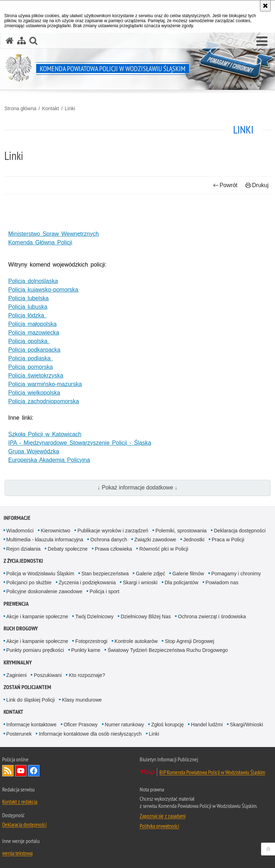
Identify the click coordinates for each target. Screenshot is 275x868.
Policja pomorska (30, 367)
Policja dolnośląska (33, 281)
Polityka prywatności (159, 826)
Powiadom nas (222, 582)
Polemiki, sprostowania (181, 531)
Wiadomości (20, 531)
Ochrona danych (109, 540)
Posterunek (19, 734)
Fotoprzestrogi (91, 641)
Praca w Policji (228, 540)
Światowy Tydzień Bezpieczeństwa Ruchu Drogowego (168, 650)
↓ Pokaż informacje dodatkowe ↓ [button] (137, 487)
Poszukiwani (48, 675)
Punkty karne (86, 650)
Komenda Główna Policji (40, 242)
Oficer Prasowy (81, 725)
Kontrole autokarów (136, 641)
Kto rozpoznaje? (87, 675)
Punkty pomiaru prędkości (35, 650)
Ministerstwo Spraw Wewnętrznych (54, 234)
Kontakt (50, 108)
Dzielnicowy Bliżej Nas (146, 616)
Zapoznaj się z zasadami (163, 816)
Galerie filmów (188, 574)
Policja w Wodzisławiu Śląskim (40, 574)
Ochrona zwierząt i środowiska (212, 616)
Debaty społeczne (67, 549)
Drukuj (257, 185)
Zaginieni (17, 675)
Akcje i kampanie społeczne (37, 616)
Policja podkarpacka (34, 350)
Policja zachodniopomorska (44, 401)
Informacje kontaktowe (32, 725)
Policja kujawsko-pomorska (43, 290)
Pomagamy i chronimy (236, 574)
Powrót (225, 185)
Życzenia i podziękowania (87, 582)
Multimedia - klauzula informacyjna (45, 540)
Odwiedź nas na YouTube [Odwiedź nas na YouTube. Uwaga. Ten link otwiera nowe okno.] (21, 771)
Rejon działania (24, 549)
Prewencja (16, 604)
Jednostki (194, 540)
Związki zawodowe (155, 540)
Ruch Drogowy (21, 628)
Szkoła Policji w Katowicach (45, 434)
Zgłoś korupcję (167, 725)
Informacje (17, 518)
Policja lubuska (28, 307)
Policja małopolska (32, 324)
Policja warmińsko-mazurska (45, 384)
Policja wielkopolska (34, 393)
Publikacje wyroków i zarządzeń (113, 531)
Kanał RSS (8, 771)
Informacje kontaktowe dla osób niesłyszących (90, 734)
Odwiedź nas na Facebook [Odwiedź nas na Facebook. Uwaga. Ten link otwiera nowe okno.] (34, 771)
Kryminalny (18, 662)
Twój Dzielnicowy (94, 616)
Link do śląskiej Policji (31, 700)
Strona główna (20, 108)
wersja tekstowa (17, 853)
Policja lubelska (28, 298)
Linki (70, 108)
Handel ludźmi (207, 725)
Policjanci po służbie (29, 582)
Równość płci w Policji (164, 549)
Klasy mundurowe (82, 700)
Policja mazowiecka (34, 333)
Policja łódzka (27, 315)
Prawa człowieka (114, 549)
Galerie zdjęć (150, 574)
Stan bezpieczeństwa (105, 574)
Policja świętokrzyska (36, 376)
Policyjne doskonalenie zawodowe (44, 591)
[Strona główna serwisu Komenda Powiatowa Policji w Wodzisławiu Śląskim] (10, 41)
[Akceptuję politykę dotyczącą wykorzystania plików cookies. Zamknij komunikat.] (265, 6)
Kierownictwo (56, 531)
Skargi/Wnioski (247, 725)
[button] (262, 42)
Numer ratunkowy (125, 725)
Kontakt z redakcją (20, 801)
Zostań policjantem (27, 687)
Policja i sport (104, 591)
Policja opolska (29, 341)
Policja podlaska (31, 358)
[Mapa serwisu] (21, 41)
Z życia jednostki (23, 561)
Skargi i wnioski (140, 582)
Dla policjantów (182, 582)
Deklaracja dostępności (240, 531)
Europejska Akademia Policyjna (49, 460)
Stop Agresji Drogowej (189, 641)
